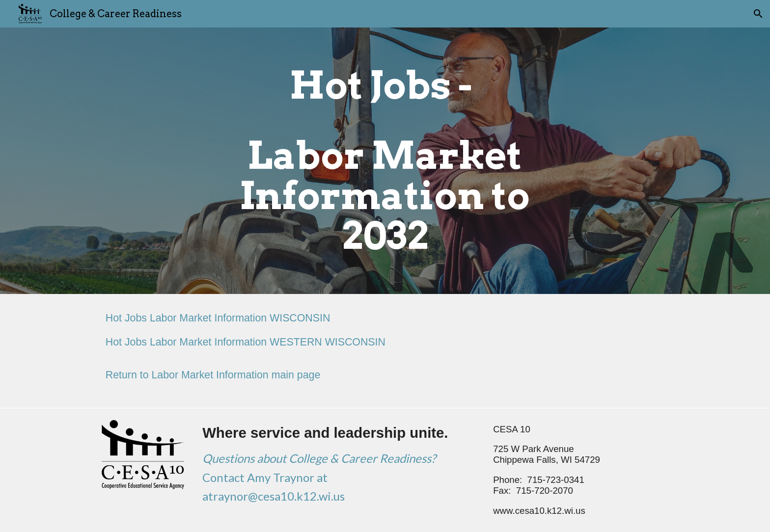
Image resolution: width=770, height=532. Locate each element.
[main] (385, 161)
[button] (758, 14)
